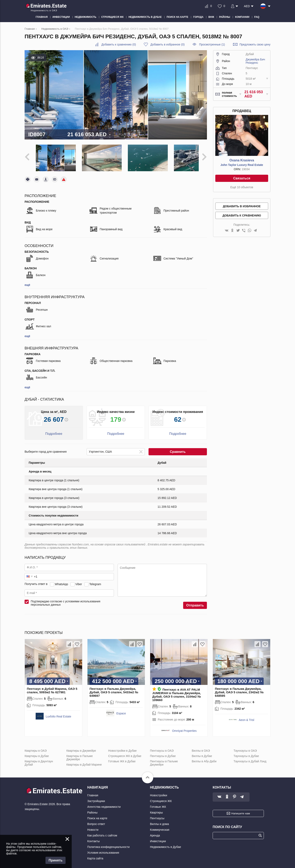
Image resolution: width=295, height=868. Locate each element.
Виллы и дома (159, 821)
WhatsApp (61, 581)
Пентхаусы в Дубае (163, 753)
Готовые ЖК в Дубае (122, 758)
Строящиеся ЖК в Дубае (125, 753)
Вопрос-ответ (96, 821)
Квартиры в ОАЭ (36, 748)
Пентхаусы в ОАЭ (162, 748)
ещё (27, 282)
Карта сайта (95, 855)
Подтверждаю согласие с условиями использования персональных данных (66, 600)
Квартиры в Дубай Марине (84, 761)
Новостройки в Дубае (122, 748)
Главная (93, 792)
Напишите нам (241, 810)
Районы (92, 809)
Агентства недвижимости (104, 804)
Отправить (195, 602)
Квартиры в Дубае (37, 753)
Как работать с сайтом (102, 832)
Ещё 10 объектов (242, 187)
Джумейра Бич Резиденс (255, 61)
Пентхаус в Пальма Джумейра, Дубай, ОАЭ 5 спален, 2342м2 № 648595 (239, 689)
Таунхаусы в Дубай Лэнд (250, 758)
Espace (121, 710)
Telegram (95, 581)
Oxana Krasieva (242, 160)
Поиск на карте (97, 815)
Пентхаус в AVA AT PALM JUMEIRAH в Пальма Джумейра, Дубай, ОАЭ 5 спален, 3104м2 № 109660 (177, 692)
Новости (93, 827)
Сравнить (178, 449)
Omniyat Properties (184, 728)
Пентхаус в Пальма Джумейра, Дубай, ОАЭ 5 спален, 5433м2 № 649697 (114, 689)
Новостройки (159, 792)
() (119, 44)
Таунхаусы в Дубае (246, 753)
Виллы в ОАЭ (201, 748)
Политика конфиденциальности (108, 844)
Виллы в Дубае (202, 753)
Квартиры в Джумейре (81, 748)
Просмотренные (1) (212, 44)
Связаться (242, 178)
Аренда (155, 832)
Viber (79, 581)
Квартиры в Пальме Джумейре (80, 755)
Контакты (93, 838)
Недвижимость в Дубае (166, 844)
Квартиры (156, 809)
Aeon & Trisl (247, 717)
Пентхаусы (157, 815)
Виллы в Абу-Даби (204, 758)
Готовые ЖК (158, 804)
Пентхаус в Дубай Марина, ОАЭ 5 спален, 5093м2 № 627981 (52, 687)
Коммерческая (160, 827)
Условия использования (103, 850)
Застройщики (96, 798)
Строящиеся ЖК (161, 798)
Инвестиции (158, 838)
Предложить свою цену (255, 44)
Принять (56, 860)
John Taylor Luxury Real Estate (242, 165)
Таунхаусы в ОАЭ (245, 748)
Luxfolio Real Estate (58, 713)
